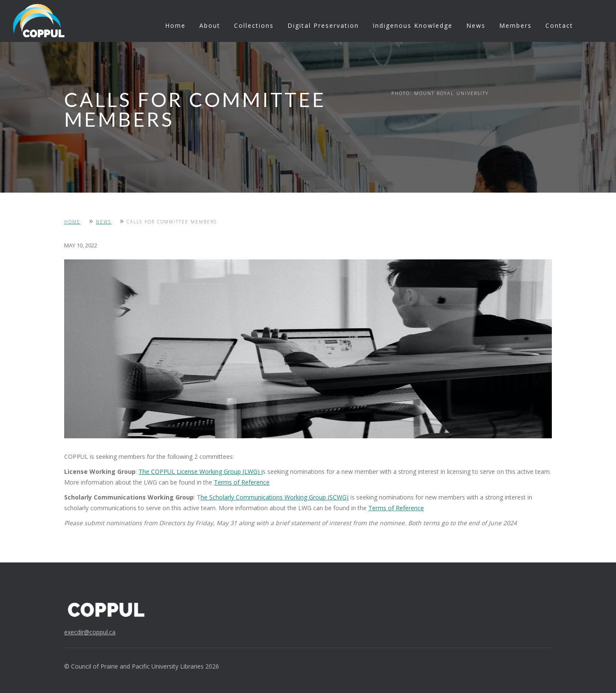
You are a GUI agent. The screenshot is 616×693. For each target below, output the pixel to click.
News (476, 25)
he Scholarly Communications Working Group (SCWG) (275, 497)
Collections (254, 25)
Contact (559, 25)
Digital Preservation (323, 25)
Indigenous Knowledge (413, 25)
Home (175, 25)
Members (515, 25)
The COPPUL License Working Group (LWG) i (201, 471)
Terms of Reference (242, 482)
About (210, 25)
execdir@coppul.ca (90, 632)
